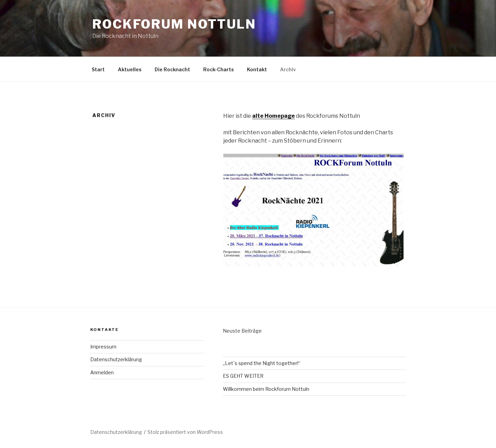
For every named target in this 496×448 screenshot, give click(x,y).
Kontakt (257, 69)
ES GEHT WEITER (243, 376)
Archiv (288, 69)
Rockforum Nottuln (174, 24)
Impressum (103, 347)
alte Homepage (273, 116)
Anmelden (102, 372)
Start (98, 69)
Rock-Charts (219, 69)
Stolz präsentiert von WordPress (185, 432)
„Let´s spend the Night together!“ (262, 363)
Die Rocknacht (172, 69)
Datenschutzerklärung (116, 359)
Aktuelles (130, 69)
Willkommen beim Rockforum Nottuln (266, 389)
